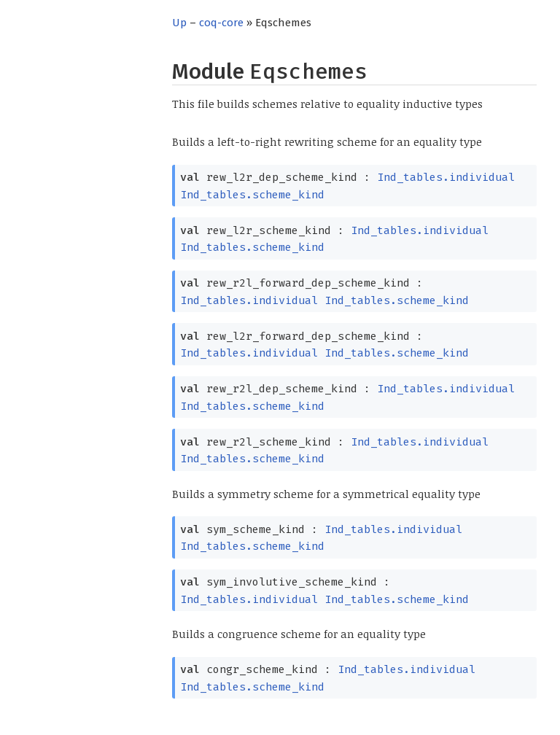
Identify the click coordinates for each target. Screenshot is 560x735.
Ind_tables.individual (446, 177)
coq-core (221, 23)
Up (179, 23)
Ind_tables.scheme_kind (252, 195)
